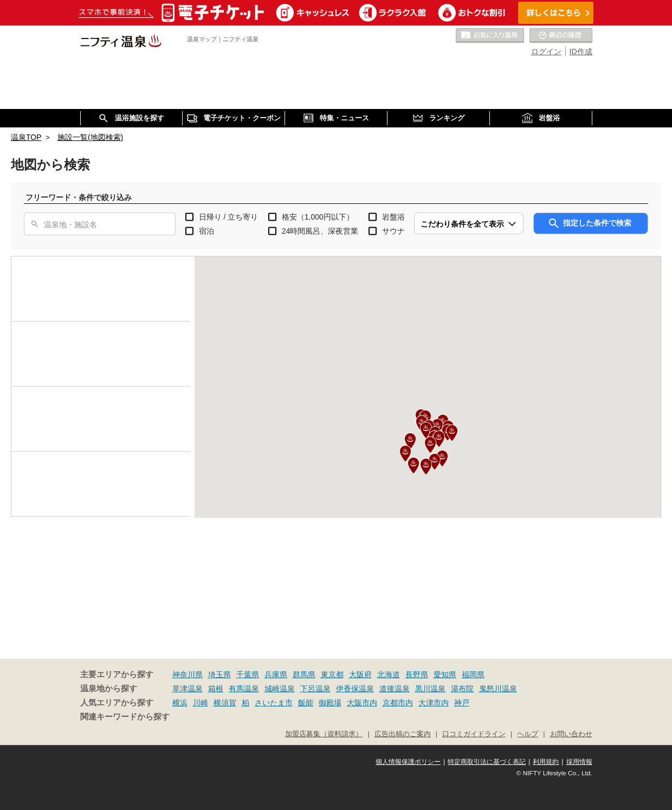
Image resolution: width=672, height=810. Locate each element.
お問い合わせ (571, 734)
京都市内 (398, 703)
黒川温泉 (430, 689)
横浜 (180, 703)
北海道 (389, 674)
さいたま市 (274, 703)
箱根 (216, 689)
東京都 (332, 674)
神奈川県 (188, 674)
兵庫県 (276, 674)
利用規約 (546, 762)
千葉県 (248, 674)
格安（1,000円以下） (318, 217)
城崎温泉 (280, 689)
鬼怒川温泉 (498, 689)
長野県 (417, 674)
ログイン (546, 52)
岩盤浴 (393, 217)
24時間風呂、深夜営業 (320, 231)
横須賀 (225, 703)
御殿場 (330, 703)
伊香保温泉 (355, 689)
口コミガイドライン (474, 734)
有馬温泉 (244, 689)
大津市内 (434, 703)
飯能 (306, 703)
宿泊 (206, 231)
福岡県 (473, 674)
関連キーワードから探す (125, 717)
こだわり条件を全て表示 (462, 224)
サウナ (393, 231)
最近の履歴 (561, 36)
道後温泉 (395, 689)
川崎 (201, 703)
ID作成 (581, 52)
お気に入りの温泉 (490, 36)
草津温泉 (188, 689)
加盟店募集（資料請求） (324, 734)
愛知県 (445, 674)
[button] (430, 445)
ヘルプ (528, 734)
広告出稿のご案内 (403, 734)
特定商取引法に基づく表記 (487, 762)
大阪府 (360, 674)
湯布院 (462, 689)
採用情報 (579, 762)
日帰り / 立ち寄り (229, 217)
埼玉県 (219, 674)
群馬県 (304, 674)
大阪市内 (362, 703)
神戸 (462, 703)
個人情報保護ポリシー (408, 762)
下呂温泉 (315, 689)
